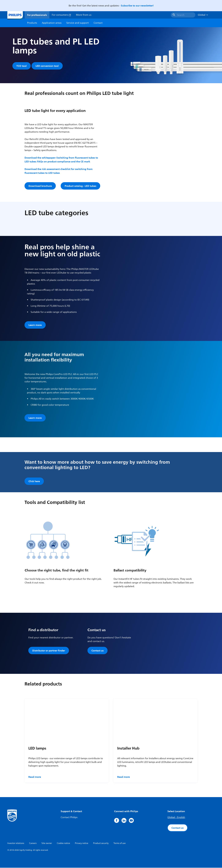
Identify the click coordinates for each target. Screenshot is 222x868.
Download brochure (40, 186)
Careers (33, 844)
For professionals (37, 15)
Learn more (35, 325)
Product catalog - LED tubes (80, 186)
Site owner (47, 844)
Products (32, 23)
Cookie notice (63, 844)
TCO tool (22, 66)
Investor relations (16, 844)
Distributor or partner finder (49, 651)
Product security (101, 844)
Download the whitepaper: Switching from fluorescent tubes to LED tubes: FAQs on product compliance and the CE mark (61, 160)
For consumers (61, 15)
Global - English (176, 818)
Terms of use (120, 844)
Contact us (98, 651)
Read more (35, 777)
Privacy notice (82, 844)
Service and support (78, 23)
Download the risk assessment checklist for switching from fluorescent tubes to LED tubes (59, 171)
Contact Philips (69, 818)
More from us (84, 15)
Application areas (52, 23)
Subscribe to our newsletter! (137, 6)
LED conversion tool (47, 66)
